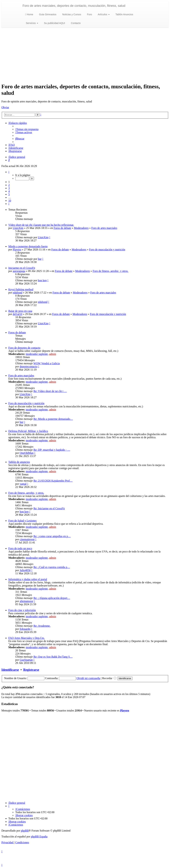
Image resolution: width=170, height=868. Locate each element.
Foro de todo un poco (20, 548)
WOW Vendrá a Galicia (47, 363)
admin (53, 354)
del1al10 (17, 314)
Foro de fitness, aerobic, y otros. (110, 271)
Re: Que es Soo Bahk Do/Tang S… (53, 657)
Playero (17, 250)
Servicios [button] (32, 23)
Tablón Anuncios (124, 14)
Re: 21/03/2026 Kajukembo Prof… (53, 481)
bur (40, 259)
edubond (17, 293)
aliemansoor (26, 601)
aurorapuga (19, 271)
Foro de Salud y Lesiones (22, 521)
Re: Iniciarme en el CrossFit (49, 508)
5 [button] (9, 194)
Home (29, 14)
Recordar (109, 678)
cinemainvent (27, 539)
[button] (9, 172)
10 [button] (10, 201)
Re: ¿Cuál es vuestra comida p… (52, 567)
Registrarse (31, 670)
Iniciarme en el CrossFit (22, 268)
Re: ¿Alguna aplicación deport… (52, 598)
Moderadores (81, 228)
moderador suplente (37, 354)
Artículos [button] (103, 14)
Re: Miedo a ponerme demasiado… (53, 419)
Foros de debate (62, 228)
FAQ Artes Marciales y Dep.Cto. (26, 638)
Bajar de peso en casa (20, 311)
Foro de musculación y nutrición (107, 250)
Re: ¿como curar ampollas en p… (52, 536)
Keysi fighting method (21, 289)
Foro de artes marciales (104, 228)
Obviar (5, 107)
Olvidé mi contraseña (88, 678)
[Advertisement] (85, 55)
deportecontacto (28, 366)
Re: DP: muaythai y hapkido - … (52, 450)
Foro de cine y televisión (22, 610)
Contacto (75, 23)
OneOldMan (27, 453)
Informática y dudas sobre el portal (28, 579)
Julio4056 (25, 570)
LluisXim (18, 228)
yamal (23, 484)
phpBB (25, 831)
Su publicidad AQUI (54, 23)
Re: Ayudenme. (42, 626)
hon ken (42, 280)
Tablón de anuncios (19, 462)
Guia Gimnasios (47, 14)
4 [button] (9, 191)
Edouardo (25, 629)
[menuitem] (27, 129)
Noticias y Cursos (71, 14)
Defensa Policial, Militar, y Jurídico (28, 431)
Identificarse (10, 670)
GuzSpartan (26, 660)
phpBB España (39, 836)
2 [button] (9, 185)
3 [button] (9, 188)
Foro (89, 14)
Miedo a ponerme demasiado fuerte (28, 246)
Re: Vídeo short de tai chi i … (50, 391)
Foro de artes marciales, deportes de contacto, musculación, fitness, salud (74, 6)
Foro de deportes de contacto (24, 348)
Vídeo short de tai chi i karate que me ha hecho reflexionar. (41, 225)
